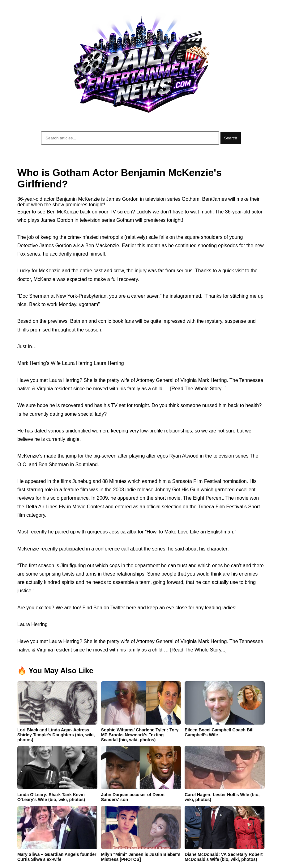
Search (231, 138)
